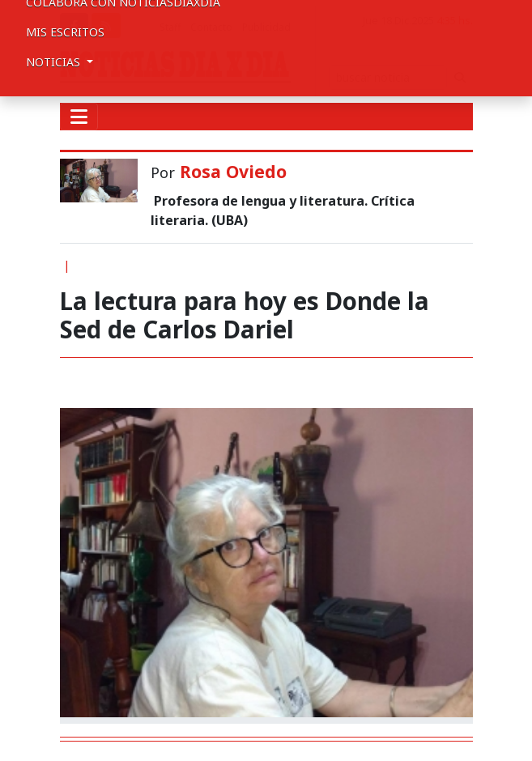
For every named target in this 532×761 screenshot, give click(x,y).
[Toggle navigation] (79, 117)
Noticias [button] (55, 62)
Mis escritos (65, 32)
